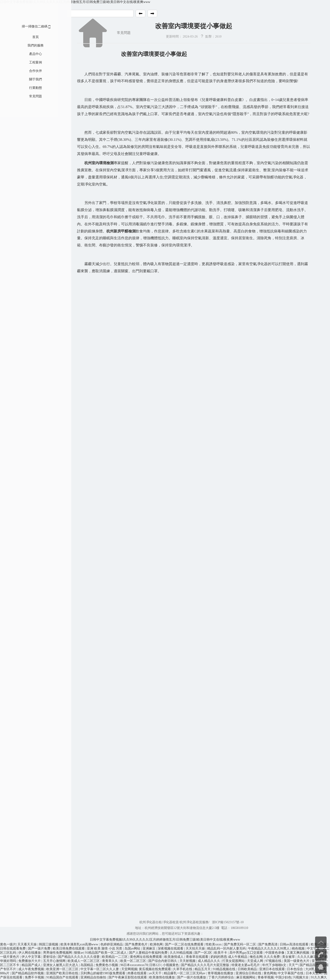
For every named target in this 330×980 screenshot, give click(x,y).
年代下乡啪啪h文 (275, 965)
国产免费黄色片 (137, 944)
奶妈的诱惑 (219, 957)
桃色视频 (299, 949)
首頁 (28, 37)
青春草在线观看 (198, 957)
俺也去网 (256, 957)
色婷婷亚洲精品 (112, 944)
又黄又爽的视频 (298, 953)
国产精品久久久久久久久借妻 (79, 957)
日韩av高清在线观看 (295, 944)
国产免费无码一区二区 (240, 944)
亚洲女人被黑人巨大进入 (61, 965)
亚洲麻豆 (149, 949)
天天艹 (293, 965)
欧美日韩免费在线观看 (69, 949)
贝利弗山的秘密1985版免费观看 (103, 973)
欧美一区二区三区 (134, 961)
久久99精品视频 (181, 953)
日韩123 (155, 965)
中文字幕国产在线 (291, 973)
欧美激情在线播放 (162, 977)
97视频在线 (274, 961)
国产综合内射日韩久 (163, 961)
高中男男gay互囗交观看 (247, 953)
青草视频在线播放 (221, 973)
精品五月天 (203, 969)
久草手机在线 (183, 969)
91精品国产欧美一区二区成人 (106, 953)
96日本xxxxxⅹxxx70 (134, 965)
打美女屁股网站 (234, 961)
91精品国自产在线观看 (63, 977)
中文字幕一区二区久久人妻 (100, 969)
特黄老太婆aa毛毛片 (246, 965)
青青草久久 (110, 961)
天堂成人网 (256, 961)
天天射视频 (188, 961)
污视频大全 (301, 977)
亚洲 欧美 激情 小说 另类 (105, 949)
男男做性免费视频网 (58, 953)
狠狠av (79, 953)
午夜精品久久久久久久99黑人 (269, 949)
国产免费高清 (268, 944)
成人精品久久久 (209, 961)
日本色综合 (295, 969)
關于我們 (28, 79)
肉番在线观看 (137, 973)
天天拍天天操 (196, 949)
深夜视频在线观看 (171, 949)
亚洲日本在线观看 (272, 969)
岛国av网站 (133, 949)
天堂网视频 (129, 969)
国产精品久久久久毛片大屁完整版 (206, 965)
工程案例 (28, 62)
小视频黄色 (171, 965)
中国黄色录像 (275, 953)
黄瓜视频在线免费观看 (155, 969)
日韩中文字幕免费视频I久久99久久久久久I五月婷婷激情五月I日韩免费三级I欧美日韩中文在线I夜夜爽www (75, 2)
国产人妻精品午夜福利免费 (149, 953)
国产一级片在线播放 (192, 977)
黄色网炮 (270, 973)
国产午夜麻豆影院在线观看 (128, 977)
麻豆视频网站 (246, 977)
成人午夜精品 (238, 957)
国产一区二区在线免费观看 (185, 944)
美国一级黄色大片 (297, 961)
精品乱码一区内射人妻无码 (227, 949)
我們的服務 (28, 45)
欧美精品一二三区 (115, 957)
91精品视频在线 (225, 969)
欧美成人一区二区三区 (84, 961)
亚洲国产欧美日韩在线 (63, 973)
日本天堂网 (314, 973)
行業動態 (28, 88)
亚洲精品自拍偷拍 (94, 977)
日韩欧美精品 (248, 969)
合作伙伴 (28, 71)
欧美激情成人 (174, 957)
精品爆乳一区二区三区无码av (185, 973)
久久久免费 (272, 957)
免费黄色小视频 (107, 965)
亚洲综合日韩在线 (249, 973)
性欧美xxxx (214, 944)
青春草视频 (266, 977)
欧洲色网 (157, 944)
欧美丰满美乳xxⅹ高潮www (80, 944)
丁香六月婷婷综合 (222, 977)
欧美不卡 (221, 953)
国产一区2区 (204, 953)
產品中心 (28, 54)
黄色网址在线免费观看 (146, 957)
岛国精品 (87, 965)
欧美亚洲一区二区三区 (63, 969)
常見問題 (28, 96)
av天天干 (156, 973)
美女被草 (289, 957)
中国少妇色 (283, 977)
